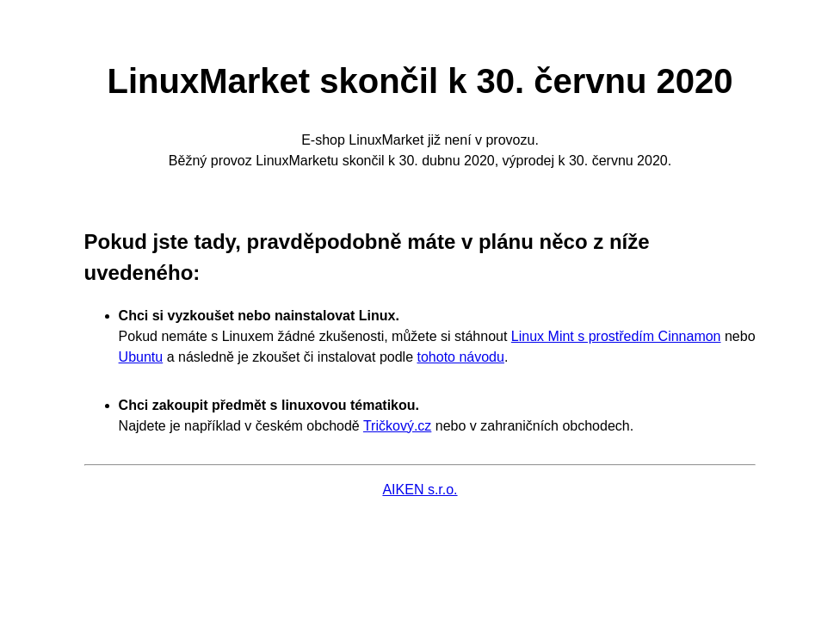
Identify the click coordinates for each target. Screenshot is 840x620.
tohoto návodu (460, 357)
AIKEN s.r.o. (420, 490)
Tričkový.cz (397, 426)
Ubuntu (141, 357)
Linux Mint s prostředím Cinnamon (616, 336)
